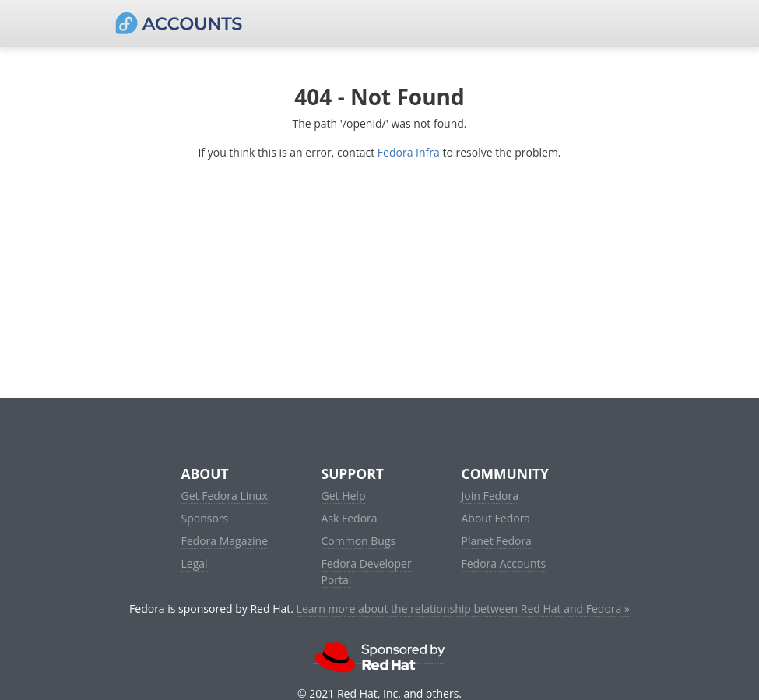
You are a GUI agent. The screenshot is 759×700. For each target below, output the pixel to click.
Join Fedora (490, 496)
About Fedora (496, 518)
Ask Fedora (350, 518)
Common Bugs (359, 541)
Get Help (344, 496)
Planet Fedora (497, 541)
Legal (195, 563)
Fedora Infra (409, 152)
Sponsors (205, 518)
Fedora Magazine (225, 541)
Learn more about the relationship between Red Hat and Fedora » (463, 609)
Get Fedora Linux (225, 496)
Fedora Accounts (504, 563)
